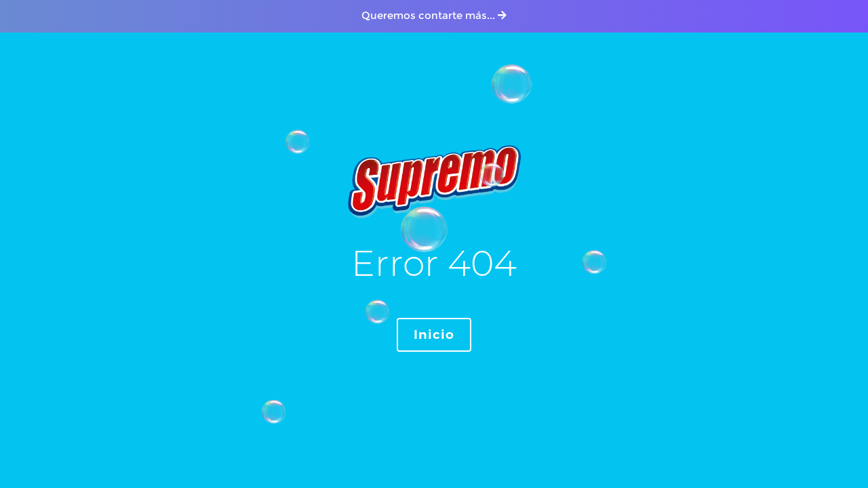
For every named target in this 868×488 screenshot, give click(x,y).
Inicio (434, 335)
